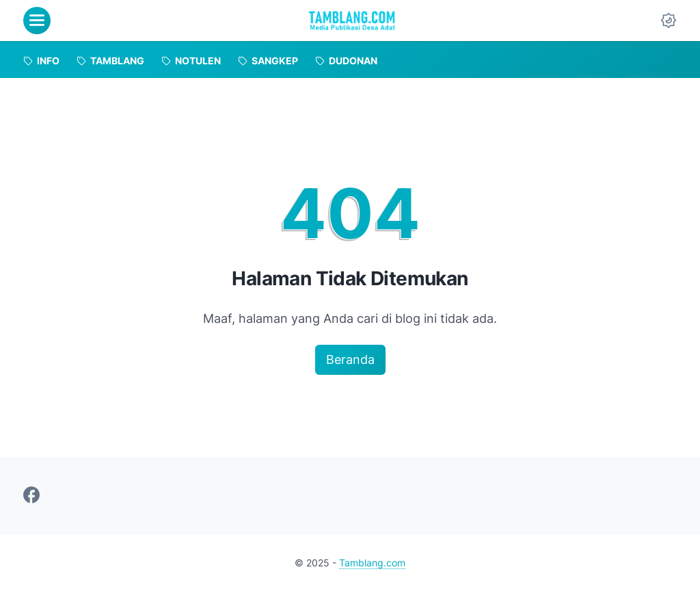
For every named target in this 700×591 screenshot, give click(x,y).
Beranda (350, 359)
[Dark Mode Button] (669, 21)
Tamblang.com (372, 563)
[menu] (37, 21)
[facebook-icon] (31, 496)
